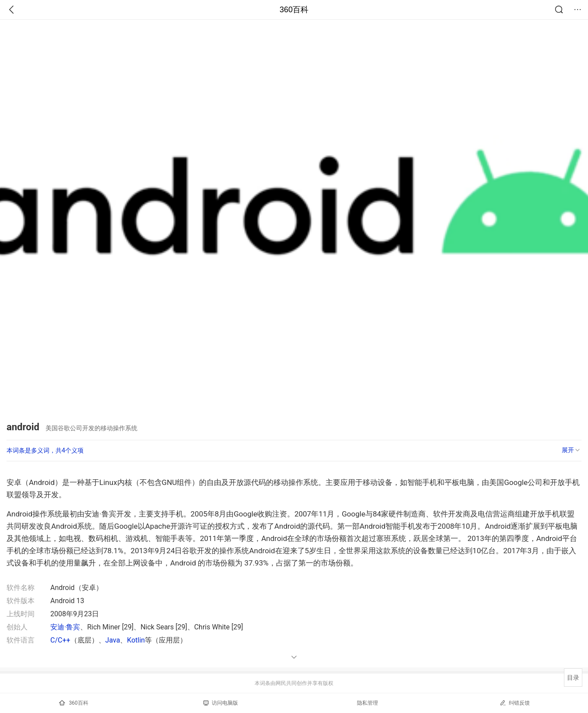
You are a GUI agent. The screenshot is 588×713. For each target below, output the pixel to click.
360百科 (294, 10)
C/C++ (60, 640)
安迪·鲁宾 (65, 627)
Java (113, 640)
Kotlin (136, 640)
